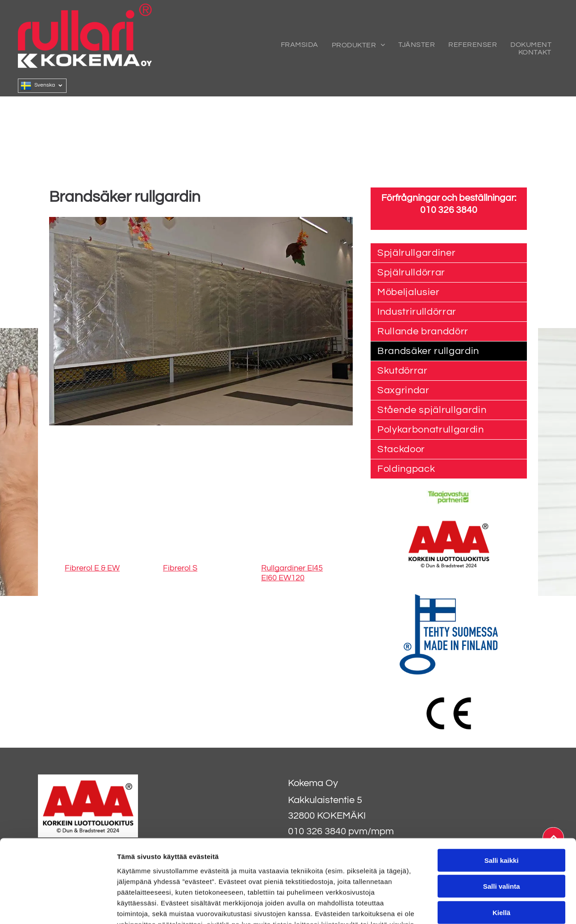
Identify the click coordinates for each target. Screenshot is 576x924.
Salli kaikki (502, 786)
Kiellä (501, 838)
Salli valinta (502, 812)
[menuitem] (300, 45)
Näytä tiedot (478, 906)
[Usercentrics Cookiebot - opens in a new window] (58, 907)
